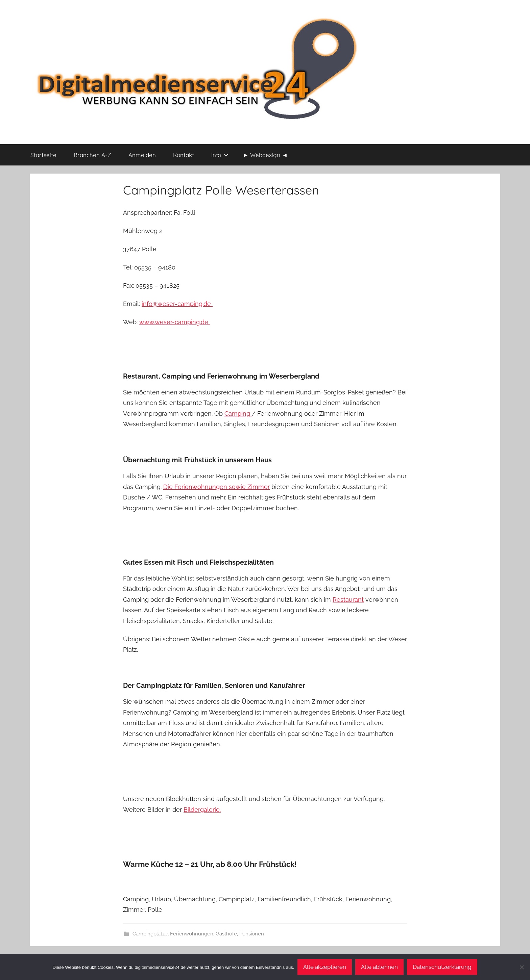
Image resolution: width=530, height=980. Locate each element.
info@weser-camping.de (177, 304)
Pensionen (252, 934)
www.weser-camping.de (175, 322)
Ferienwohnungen (192, 934)
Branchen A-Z (92, 155)
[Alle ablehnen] (522, 967)
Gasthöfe (226, 934)
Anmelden (142, 155)
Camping (238, 414)
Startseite (43, 155)
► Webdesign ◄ (266, 155)
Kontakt (184, 155)
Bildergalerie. (202, 810)
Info (220, 155)
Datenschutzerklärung (442, 967)
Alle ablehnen (379, 967)
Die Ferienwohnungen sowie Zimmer (216, 487)
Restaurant (348, 600)
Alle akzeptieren (325, 967)
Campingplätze (150, 934)
